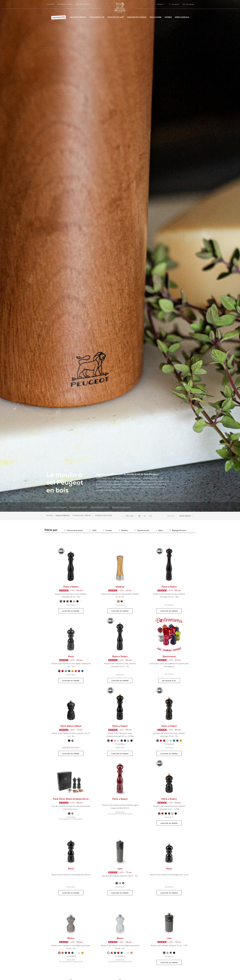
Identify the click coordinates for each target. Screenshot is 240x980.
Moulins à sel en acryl (121, 507)
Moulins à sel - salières (82, 515)
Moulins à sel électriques (56, 507)
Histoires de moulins (83, 4)
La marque (50, 4)
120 (150, 516)
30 (139, 516)
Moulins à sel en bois (103, 515)
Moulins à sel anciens (79, 507)
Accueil (50, 515)
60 (145, 516)
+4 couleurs (71, 956)
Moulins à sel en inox (100, 507)
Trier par (171, 516)
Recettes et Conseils (65, 4)
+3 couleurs (120, 744)
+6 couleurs (169, 744)
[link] (174, 4)
